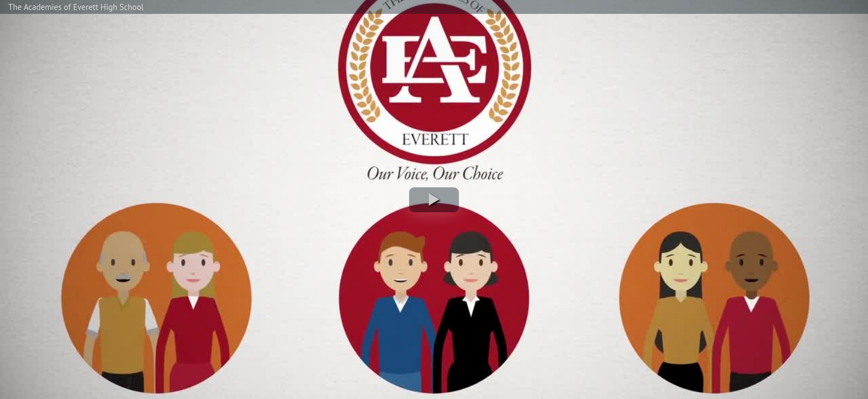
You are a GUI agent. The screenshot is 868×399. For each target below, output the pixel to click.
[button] (434, 200)
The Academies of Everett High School (76, 7)
